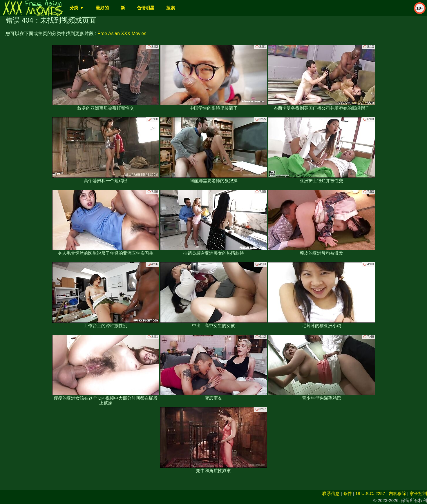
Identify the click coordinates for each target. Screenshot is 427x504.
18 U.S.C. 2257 (370, 493)
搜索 (171, 8)
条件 (348, 493)
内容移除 (397, 493)
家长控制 (418, 493)
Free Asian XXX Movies (122, 33)
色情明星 (146, 8)
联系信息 (331, 493)
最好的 (102, 8)
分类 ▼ (77, 8)
